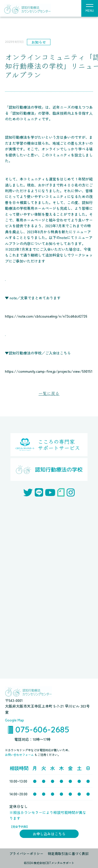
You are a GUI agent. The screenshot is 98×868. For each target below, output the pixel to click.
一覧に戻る (49, 393)
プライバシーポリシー (26, 854)
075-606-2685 (42, 729)
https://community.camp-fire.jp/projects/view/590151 (49, 371)
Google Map (15, 720)
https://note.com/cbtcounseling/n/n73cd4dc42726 (46, 316)
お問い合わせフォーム (20, 755)
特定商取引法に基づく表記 (68, 854)
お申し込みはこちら (49, 834)
